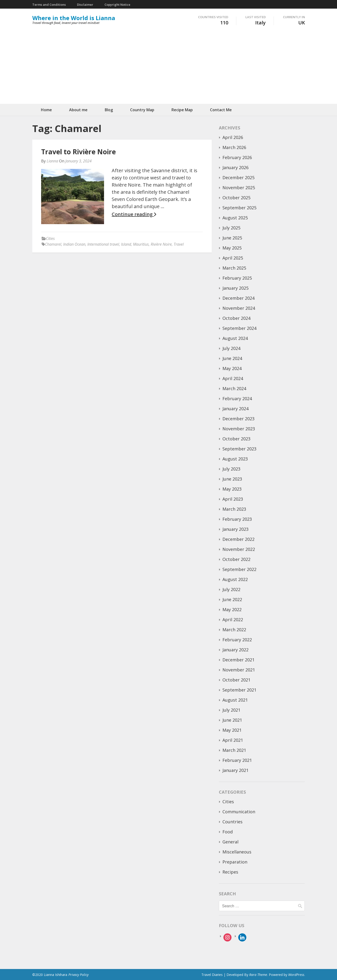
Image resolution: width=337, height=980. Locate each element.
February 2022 (237, 640)
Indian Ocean (74, 244)
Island (126, 244)
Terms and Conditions (49, 5)
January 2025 (235, 288)
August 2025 (235, 218)
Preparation (235, 862)
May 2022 (232, 609)
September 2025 (239, 208)
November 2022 (239, 549)
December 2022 (238, 539)
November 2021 (239, 670)
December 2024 (238, 298)
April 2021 (233, 740)
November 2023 (239, 429)
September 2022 (239, 569)
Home (46, 110)
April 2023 (233, 499)
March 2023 (234, 509)
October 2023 (236, 439)
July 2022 (231, 589)
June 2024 (232, 358)
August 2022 (235, 579)
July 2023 (231, 469)
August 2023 (235, 459)
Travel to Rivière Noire (78, 152)
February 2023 (237, 519)
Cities (50, 238)
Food (228, 832)
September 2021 (239, 690)
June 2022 (232, 599)
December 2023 (238, 419)
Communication (239, 812)
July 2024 (231, 348)
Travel (179, 244)
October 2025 (236, 198)
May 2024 (232, 368)
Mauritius (141, 244)
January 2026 (235, 167)
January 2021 (235, 770)
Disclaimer (85, 5)
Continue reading (134, 214)
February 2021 (237, 760)
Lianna (52, 161)
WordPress (296, 975)
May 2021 (232, 730)
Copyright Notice (117, 5)
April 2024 (233, 378)
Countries (232, 822)
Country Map (142, 110)
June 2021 (232, 720)
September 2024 (239, 328)
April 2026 (233, 137)
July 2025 (231, 228)
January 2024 (235, 409)
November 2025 (239, 188)
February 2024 (237, 399)
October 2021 (236, 680)
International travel (103, 244)
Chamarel (53, 244)
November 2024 (239, 308)
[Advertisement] (169, 68)
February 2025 (237, 278)
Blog (109, 110)
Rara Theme (258, 975)
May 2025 (232, 248)
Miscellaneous (237, 852)
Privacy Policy (78, 975)
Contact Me (221, 110)
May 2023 (232, 489)
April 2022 (233, 620)
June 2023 (232, 479)
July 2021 (231, 710)
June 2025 (232, 238)
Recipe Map (182, 110)
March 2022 (234, 630)
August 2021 (235, 700)
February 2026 (237, 157)
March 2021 (234, 750)
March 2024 (234, 388)
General (230, 842)
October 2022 (236, 559)
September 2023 (239, 449)
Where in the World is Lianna (74, 18)
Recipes (230, 872)
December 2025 (238, 177)
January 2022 (235, 650)
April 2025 (233, 258)
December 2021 (238, 660)
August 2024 (235, 338)
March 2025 (234, 268)
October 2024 (236, 318)
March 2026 (234, 147)
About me (78, 110)
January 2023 (235, 529)
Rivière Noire (161, 244)
